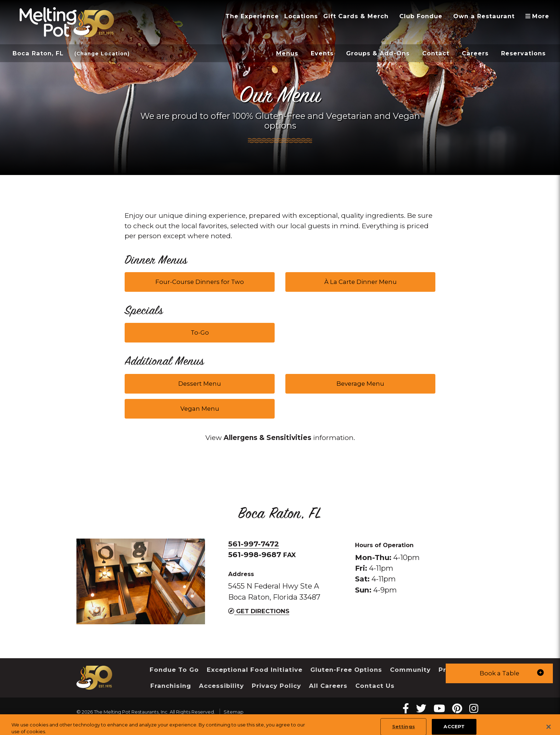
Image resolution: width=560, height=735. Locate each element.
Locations (301, 16)
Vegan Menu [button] (200, 409)
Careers (475, 53)
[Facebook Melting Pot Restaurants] (406, 708)
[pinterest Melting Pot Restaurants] (457, 708)
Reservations (523, 53)
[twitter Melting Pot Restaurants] (421, 708)
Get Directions (259, 611)
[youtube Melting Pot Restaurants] (439, 708)
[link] (267, 438)
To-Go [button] (200, 332)
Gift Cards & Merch (356, 16)
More (540, 16)
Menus (287, 53)
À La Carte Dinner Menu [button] (361, 282)
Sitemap (234, 712)
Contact (436, 53)
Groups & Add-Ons (378, 53)
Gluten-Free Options (346, 670)
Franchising (171, 686)
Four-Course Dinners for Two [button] (200, 282)
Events (322, 53)
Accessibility (221, 686)
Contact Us (375, 686)
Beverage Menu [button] (360, 384)
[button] (499, 673)
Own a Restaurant (484, 16)
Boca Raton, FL (38, 53)
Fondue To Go (174, 670)
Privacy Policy (276, 686)
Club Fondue (421, 16)
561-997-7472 (254, 544)
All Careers (328, 686)
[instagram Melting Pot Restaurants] (474, 708)
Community (410, 670)
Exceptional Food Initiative (255, 670)
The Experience (252, 16)
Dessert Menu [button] (200, 384)
